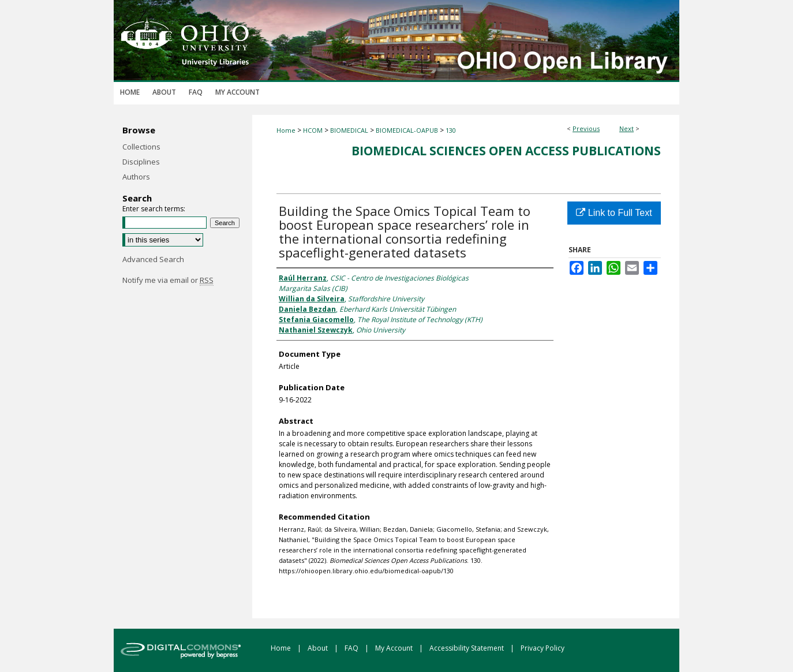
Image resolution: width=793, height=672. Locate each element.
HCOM (313, 130)
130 (451, 130)
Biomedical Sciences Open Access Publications (506, 151)
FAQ (352, 648)
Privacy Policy (543, 648)
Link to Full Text (614, 213)
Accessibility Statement (467, 648)
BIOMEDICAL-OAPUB (407, 130)
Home (286, 130)
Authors (136, 177)
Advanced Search (153, 259)
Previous (586, 128)
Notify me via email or (168, 280)
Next (626, 128)
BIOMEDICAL (349, 130)
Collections (141, 147)
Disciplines (141, 162)
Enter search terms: (154, 209)
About (319, 648)
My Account (395, 648)
